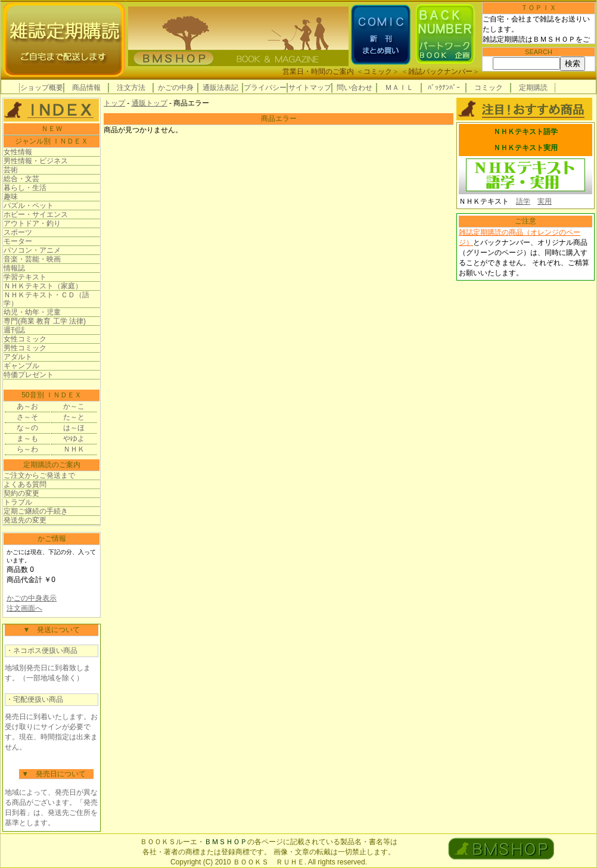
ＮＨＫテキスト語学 (526, 132)
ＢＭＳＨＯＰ (226, 842)
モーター (18, 241)
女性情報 (18, 152)
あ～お (27, 406)
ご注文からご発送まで (39, 475)
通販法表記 (220, 88)
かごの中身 (176, 88)
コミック (378, 71)
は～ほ (74, 428)
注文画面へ (24, 608)
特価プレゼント (29, 375)
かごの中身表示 (32, 598)
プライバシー (265, 88)
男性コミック (25, 348)
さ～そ (27, 417)
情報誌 (14, 268)
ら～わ (27, 449)
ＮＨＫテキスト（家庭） (43, 286)
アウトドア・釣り (32, 223)
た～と (74, 417)
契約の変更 (21, 493)
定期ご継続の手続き (36, 511)
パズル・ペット (29, 206)
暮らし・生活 (25, 188)
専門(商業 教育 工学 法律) (45, 321)
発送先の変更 (25, 520)
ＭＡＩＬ (399, 88)
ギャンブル (21, 366)
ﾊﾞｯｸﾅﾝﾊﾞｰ (444, 88)
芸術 (11, 170)
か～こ (74, 406)
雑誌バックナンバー (440, 71)
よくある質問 (25, 484)
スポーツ (18, 232)
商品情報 (86, 88)
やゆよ (74, 438)
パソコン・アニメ (32, 250)
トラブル (18, 502)
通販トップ (150, 103)
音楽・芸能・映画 (32, 259)
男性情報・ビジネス (36, 161)
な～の (27, 428)
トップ (114, 103)
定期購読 (533, 88)
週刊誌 (14, 330)
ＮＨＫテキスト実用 (526, 148)
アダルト (18, 357)
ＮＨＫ (74, 449)
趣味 (11, 197)
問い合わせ (355, 88)
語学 (523, 201)
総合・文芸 (21, 179)
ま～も (27, 438)
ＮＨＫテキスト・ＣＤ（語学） (46, 299)
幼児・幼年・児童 (32, 312)
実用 (545, 201)
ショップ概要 (42, 88)
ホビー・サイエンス (36, 214)
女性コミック (25, 339)
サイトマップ (310, 88)
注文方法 (131, 88)
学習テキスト (25, 277)
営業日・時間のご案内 (318, 71)
